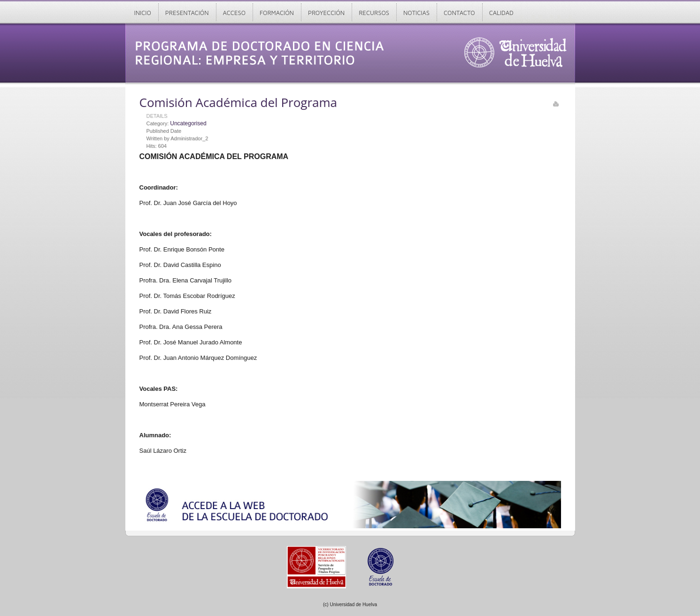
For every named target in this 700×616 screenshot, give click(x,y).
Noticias (416, 13)
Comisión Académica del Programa (238, 102)
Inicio (143, 13)
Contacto (459, 13)
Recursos (374, 13)
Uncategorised (188, 123)
